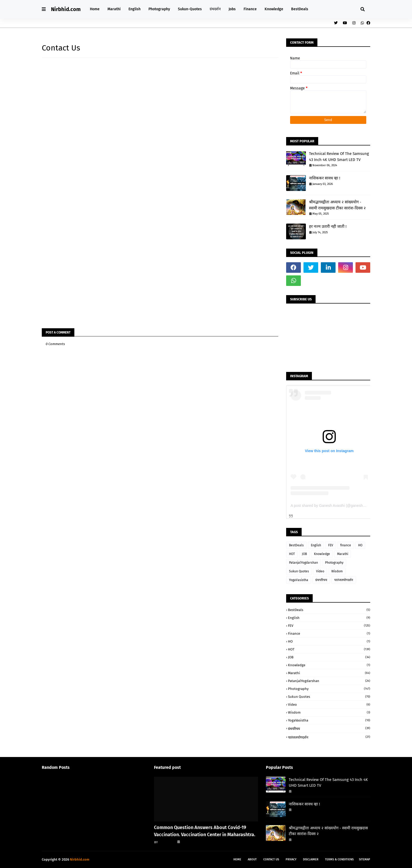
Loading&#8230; (126, 187)
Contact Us (271, 859)
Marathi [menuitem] (114, 9)
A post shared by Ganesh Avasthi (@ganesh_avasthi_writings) (341, 506)
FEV (331, 545)
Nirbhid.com (66, 9)
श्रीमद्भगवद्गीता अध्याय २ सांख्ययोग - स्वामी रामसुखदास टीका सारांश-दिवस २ (337, 205)
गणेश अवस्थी (167, 842)
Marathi (343, 554)
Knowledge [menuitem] (274, 9)
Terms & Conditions (339, 859)
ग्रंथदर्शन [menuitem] (215, 9)
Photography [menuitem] (159, 9)
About (252, 859)
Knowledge (322, 554)
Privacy (291, 859)
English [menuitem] (135, 9)
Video (320, 571)
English (316, 545)
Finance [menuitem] (250, 9)
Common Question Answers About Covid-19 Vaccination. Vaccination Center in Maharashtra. (205, 831)
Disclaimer (311, 859)
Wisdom (337, 571)
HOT (292, 554)
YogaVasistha (299, 580)
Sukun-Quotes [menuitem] (190, 9)
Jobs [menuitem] (232, 9)
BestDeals (296, 545)
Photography (334, 563)
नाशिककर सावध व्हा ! (325, 178)
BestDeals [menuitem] (300, 9)
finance (346, 545)
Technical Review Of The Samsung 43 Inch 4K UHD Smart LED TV (339, 157)
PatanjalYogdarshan (303, 563)
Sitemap (365, 859)
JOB (304, 554)
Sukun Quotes (299, 571)
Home (237, 859)
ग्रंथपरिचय (321, 580)
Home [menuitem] (95, 9)
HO (360, 545)
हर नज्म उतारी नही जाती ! (328, 226)
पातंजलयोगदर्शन (344, 580)
